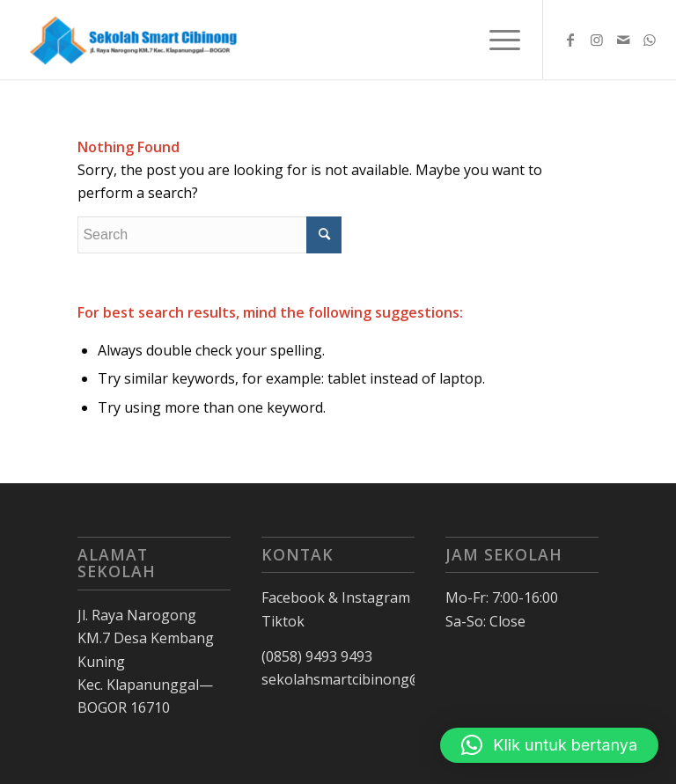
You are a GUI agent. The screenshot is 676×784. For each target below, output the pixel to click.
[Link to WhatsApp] (650, 40)
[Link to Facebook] (570, 40)
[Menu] (496, 40)
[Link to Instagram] (597, 40)
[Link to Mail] (623, 40)
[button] (549, 745)
